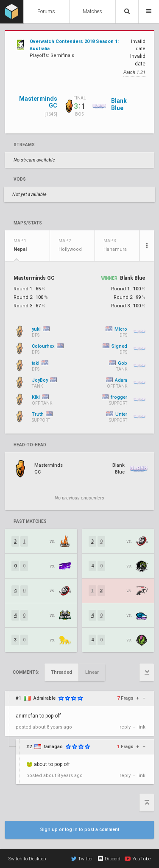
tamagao (53, 747)
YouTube (138, 859)
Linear (92, 672)
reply (125, 727)
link (141, 727)
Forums (46, 11)
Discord (109, 859)
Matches (92, 11)
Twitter (82, 859)
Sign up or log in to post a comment (80, 830)
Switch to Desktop (27, 859)
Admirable (45, 698)
